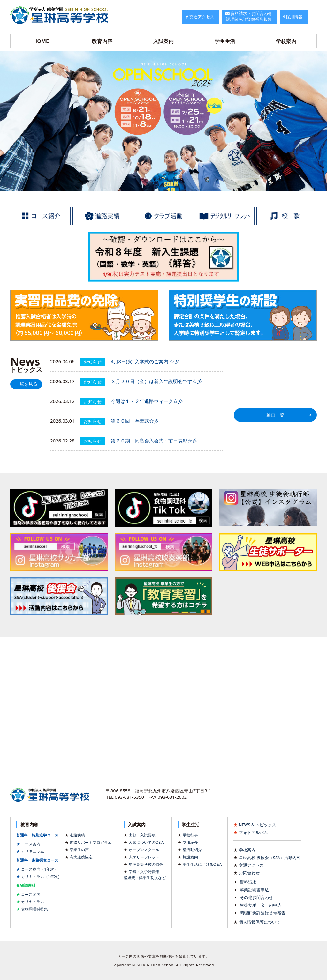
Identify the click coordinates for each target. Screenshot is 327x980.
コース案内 (31, 844)
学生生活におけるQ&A (202, 864)
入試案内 (163, 41)
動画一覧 (275, 415)
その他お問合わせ (256, 897)
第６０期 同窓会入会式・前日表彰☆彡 (154, 441)
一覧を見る (26, 384)
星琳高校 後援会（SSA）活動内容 (270, 857)
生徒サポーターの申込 (261, 905)
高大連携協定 (81, 857)
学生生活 (225, 41)
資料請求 (248, 882)
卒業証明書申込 (254, 890)
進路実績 (77, 835)
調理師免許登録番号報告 (263, 913)
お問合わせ (249, 873)
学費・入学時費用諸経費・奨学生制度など (145, 875)
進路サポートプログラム (91, 842)
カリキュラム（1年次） (41, 876)
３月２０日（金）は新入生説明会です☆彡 (156, 381)
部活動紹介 (192, 850)
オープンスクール (144, 850)
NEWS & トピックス (258, 825)
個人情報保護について (260, 922)
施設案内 (190, 857)
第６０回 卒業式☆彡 (135, 421)
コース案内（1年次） (39, 869)
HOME (41, 41)
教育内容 (102, 41)
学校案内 (286, 41)
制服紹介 (190, 842)
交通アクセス (251, 865)
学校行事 (190, 835)
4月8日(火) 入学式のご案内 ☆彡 (145, 361)
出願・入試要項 (142, 835)
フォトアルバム (253, 832)
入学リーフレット (144, 857)
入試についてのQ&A (146, 842)
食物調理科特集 (34, 909)
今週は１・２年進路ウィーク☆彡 (147, 401)
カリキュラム (33, 851)
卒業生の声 (79, 850)
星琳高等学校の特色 (146, 864)
